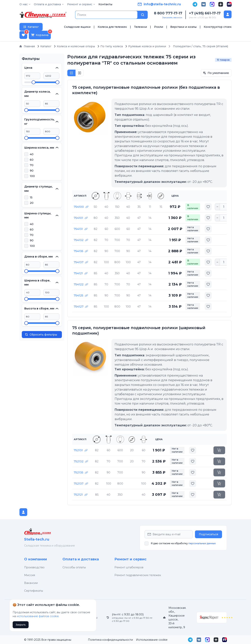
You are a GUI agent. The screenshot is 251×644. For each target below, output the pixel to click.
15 (31, 197)
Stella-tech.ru (37, 539)
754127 (81, 307)
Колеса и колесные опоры (74, 46)
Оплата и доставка (81, 559)
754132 (81, 240)
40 (32, 154)
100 (32, 176)
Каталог (44, 46)
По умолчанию (216, 73)
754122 (81, 284)
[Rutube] (229, 4)
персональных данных (202, 543)
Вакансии (31, 583)
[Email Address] (169, 534)
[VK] (204, 4)
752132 (81, 461)
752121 (81, 495)
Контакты (105, 4)
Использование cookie (152, 640)
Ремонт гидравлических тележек (138, 575)
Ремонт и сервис (130, 559)
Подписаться (208, 534)
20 (32, 203)
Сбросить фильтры (41, 335)
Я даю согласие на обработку (183, 543)
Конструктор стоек (218, 27)
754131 (81, 229)
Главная (27, 46)
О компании (36, 559)
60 (32, 160)
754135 (81, 251)
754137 (81, 262)
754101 (81, 218)
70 (32, 165)
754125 (81, 295)
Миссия (30, 575)
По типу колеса (110, 46)
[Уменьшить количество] (217, 207)
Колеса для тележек (112, 27)
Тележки (140, 27)
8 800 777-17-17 (168, 13)
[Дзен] (221, 4)
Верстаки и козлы (183, 27)
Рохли (159, 27)
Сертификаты (34, 591)
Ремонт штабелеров (129, 567)
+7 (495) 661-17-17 (205, 13)
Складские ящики (77, 27)
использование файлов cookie (38, 616)
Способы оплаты (74, 567)
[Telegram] (195, 4)
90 (32, 171)
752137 (81, 484)
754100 (81, 207)
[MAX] (212, 4)
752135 (81, 472)
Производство (34, 567)
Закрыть (21, 625)
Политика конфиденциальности (110, 640)
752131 (81, 450)
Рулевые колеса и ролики (146, 46)
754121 (81, 273)
